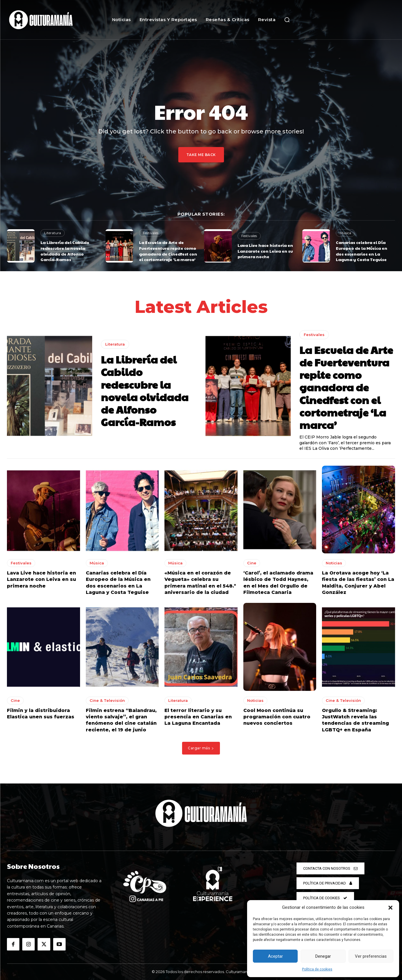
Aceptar (275, 956)
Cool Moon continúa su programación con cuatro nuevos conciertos (277, 717)
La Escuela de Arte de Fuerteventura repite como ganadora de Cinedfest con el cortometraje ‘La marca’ (168, 251)
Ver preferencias (371, 956)
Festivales (151, 233)
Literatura (53, 233)
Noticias (334, 563)
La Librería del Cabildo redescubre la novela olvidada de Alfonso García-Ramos (65, 251)
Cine (252, 563)
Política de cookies (317, 969)
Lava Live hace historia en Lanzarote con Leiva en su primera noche (265, 251)
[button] (390, 908)
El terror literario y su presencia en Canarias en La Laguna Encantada (198, 717)
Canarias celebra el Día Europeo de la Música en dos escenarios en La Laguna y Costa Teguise (362, 251)
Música (345, 233)
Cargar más (201, 748)
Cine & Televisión (107, 700)
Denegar (323, 956)
